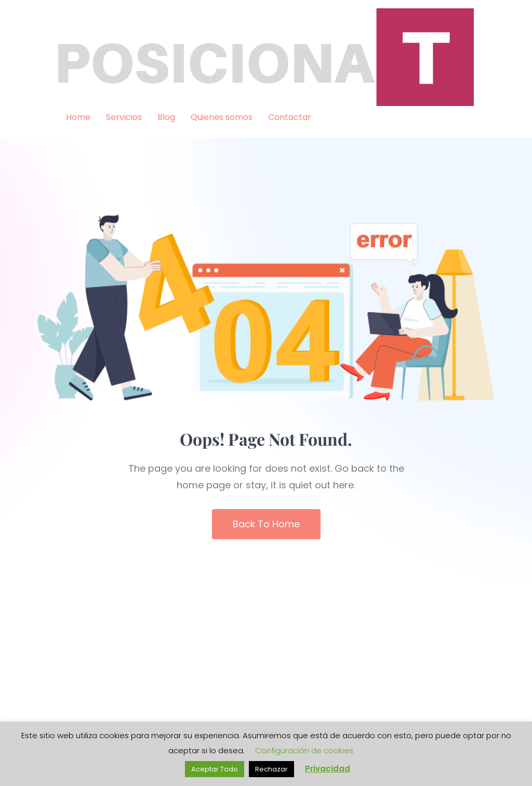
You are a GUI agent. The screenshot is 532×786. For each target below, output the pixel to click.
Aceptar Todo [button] (215, 769)
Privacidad (328, 769)
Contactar (290, 117)
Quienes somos (222, 117)
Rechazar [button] (271, 769)
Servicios (124, 117)
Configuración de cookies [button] (304, 750)
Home (78, 117)
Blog (166, 117)
